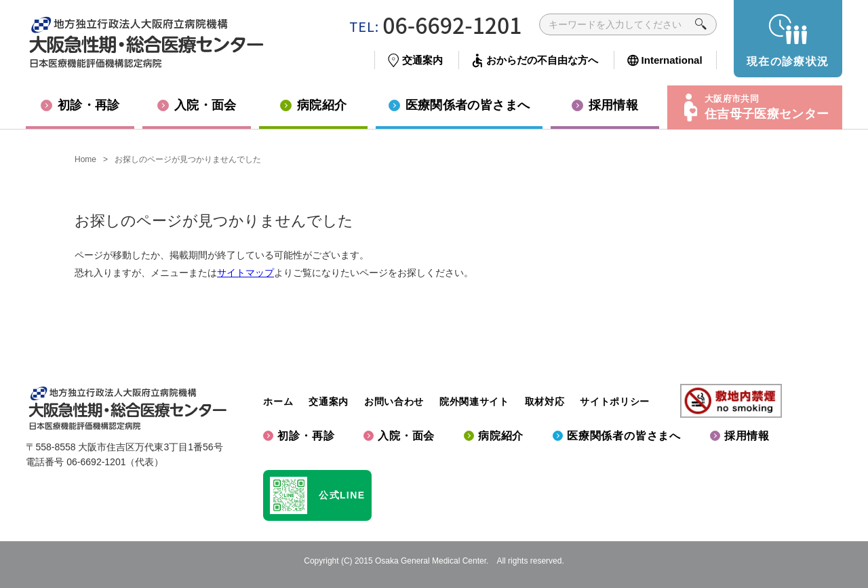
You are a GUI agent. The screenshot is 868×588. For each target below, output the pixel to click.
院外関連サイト (474, 401)
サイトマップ (245, 273)
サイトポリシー (615, 401)
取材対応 (545, 401)
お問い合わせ (394, 401)
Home (85, 159)
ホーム (278, 401)
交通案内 (329, 401)
